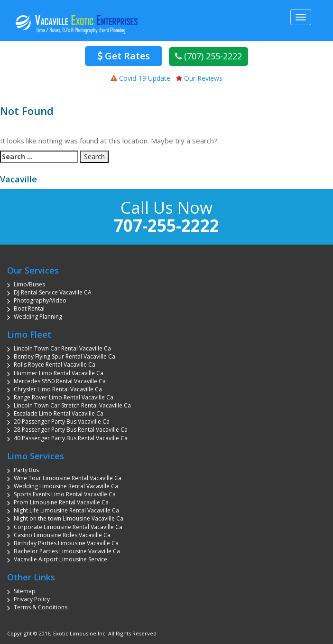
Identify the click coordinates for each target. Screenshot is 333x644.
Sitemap (25, 591)
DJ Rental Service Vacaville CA (53, 292)
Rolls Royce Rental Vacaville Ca (55, 365)
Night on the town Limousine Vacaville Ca (69, 518)
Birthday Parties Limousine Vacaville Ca (66, 543)
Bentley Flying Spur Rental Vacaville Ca (65, 356)
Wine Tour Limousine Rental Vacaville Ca (68, 478)
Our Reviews (199, 78)
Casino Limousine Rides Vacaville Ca (62, 535)
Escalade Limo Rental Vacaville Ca (59, 413)
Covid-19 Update (140, 78)
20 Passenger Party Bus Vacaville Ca (62, 421)
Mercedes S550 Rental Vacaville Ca (60, 381)
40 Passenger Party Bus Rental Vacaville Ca (71, 438)
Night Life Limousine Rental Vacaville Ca (66, 510)
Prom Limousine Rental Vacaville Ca (61, 502)
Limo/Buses (29, 284)
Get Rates (124, 56)
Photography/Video (40, 300)
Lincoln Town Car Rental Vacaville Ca (62, 348)
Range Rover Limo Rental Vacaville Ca (64, 397)
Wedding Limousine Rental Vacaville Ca (66, 486)
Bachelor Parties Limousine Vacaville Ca (67, 551)
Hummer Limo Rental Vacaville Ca (59, 373)
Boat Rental (29, 308)
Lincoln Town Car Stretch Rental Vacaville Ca (72, 405)
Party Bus (26, 470)
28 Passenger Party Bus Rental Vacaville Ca (71, 430)
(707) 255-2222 (208, 56)
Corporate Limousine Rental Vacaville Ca (68, 527)
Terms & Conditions (41, 607)
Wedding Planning (38, 317)
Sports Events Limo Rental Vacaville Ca (65, 494)
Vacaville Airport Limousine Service (60, 559)
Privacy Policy (32, 599)
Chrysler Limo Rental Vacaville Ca (58, 389)
